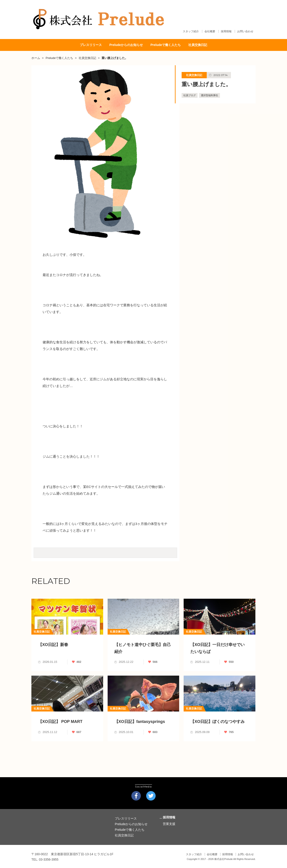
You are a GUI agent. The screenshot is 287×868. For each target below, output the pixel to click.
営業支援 (169, 822)
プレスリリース (91, 44)
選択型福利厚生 (210, 94)
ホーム (36, 57)
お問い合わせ (245, 33)
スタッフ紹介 (191, 33)
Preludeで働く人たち (166, 44)
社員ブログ (190, 94)
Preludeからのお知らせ (126, 44)
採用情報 (226, 33)
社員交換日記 (198, 44)
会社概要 (210, 33)
